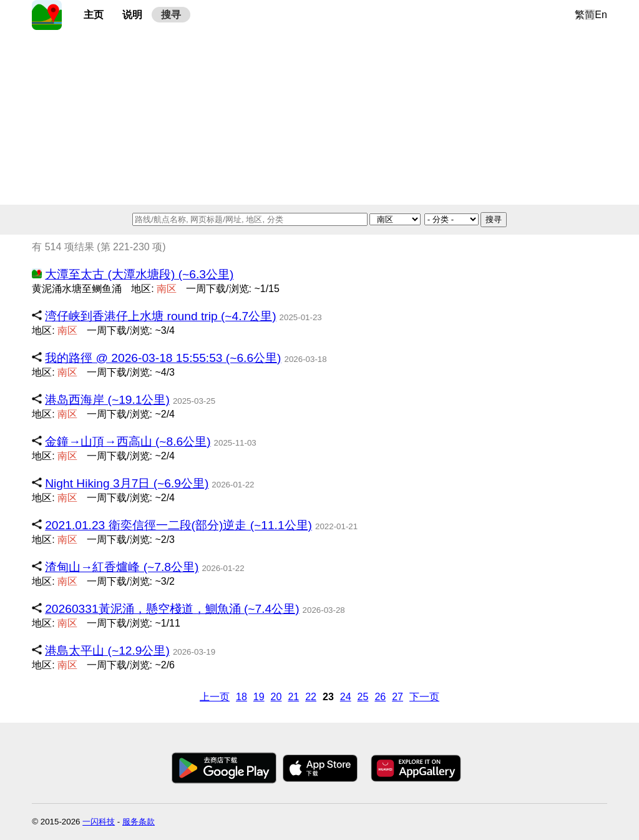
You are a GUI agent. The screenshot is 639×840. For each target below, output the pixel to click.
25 (363, 697)
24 (346, 697)
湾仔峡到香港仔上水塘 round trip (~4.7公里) (160, 316)
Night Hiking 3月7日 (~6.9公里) (127, 483)
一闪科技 (99, 822)
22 (311, 697)
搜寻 (171, 15)
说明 (132, 15)
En (601, 15)
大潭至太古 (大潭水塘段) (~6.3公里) (139, 274)
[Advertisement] (319, 117)
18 (241, 697)
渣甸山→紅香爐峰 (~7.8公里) (122, 567)
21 (293, 697)
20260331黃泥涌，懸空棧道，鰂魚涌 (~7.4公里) (172, 609)
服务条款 (139, 822)
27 (398, 697)
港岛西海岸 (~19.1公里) (107, 400)
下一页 (424, 697)
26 (380, 697)
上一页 (215, 697)
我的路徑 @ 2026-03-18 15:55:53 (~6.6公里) (163, 358)
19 (259, 697)
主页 (94, 15)
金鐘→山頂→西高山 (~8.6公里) (128, 442)
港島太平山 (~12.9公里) (107, 651)
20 (276, 697)
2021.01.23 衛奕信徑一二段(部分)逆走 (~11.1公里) (178, 525)
